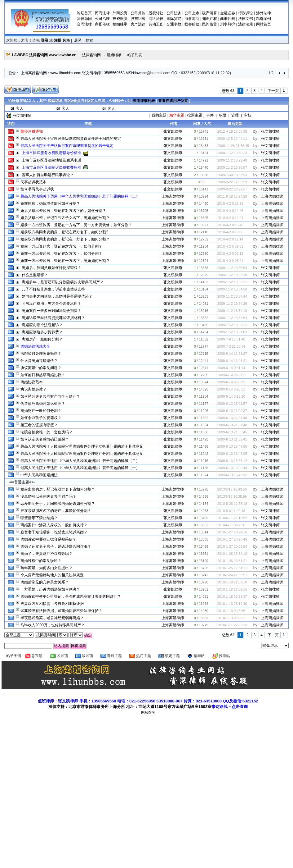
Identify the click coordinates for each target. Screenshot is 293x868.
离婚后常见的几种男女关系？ (45, 582)
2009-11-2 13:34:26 (232, 304)
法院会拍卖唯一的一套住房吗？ (47, 432)
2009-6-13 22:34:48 (232, 418)
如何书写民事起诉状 (37, 189)
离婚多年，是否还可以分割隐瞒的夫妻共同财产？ (63, 282)
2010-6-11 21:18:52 (232, 518)
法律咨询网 (91, 55)
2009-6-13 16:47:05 (232, 454)
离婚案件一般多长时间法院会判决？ (51, 311)
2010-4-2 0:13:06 (230, 232)
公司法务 (174, 13)
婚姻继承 (120, 24)
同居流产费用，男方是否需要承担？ (51, 304)
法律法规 (246, 24)
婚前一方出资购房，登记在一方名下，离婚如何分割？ (65, 261)
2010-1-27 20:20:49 (232, 539)
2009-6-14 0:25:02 (231, 375)
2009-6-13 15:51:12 (232, 461)
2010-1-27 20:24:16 (232, 532)
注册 (58, 40)
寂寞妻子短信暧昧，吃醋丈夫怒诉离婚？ (54, 532)
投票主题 (195, 115)
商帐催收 (102, 24)
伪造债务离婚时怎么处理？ (43, 404)
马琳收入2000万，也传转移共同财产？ (53, 625)
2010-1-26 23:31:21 (232, 561)
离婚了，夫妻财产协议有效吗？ (47, 554)
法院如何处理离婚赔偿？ (41, 354)
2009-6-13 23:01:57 (232, 404)
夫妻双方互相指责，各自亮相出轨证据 (52, 604)
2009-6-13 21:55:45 (232, 432)
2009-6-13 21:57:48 (232, 425)
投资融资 (120, 19)
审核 (248, 115)
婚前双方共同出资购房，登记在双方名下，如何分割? (64, 232)
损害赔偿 (192, 24)
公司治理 (102, 19)
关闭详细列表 (140, 101)
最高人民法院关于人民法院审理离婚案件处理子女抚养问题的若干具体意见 (82, 446)
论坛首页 (84, 13)
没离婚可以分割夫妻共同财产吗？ (48, 496)
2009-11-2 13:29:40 (232, 160)
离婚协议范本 (32, 382)
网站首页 (264, 24)
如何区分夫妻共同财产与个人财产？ (50, 396)
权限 (223, 115)
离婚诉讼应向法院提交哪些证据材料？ (53, 318)
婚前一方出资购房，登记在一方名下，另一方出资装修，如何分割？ (76, 225)
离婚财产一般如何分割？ (41, 411)
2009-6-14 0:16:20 (231, 396)
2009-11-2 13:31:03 (232, 332)
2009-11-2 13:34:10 (232, 311)
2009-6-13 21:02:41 (232, 439)
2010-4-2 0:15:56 (230, 203)
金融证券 (228, 13)
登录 (45, 40)
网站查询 (148, 712)
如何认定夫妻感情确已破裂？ (45, 439)
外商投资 (120, 13)
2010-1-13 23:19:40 (232, 604)
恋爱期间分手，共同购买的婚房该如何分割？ (58, 504)
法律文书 (246, 19)
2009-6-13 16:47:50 (232, 446)
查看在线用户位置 (169, 101)
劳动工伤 (156, 24)
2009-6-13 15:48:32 (232, 475)
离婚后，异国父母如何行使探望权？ (51, 268)
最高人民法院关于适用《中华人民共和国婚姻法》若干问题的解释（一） (80, 468)
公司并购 (138, 13)
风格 (66, 40)
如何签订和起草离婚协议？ (43, 375)
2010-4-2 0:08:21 (230, 261)
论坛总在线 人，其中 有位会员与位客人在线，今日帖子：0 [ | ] (97, 101)
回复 (197, 124)
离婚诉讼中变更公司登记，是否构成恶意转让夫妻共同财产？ (71, 596)
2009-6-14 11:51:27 (232, 354)
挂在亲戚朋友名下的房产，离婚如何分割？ (56, 511)
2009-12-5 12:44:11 (232, 139)
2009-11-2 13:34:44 (232, 296)
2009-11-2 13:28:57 (232, 167)
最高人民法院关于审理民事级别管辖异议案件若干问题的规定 (71, 139)
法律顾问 (84, 19)
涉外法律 (264, 13)
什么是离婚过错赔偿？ (39, 361)
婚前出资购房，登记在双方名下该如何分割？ (58, 489)
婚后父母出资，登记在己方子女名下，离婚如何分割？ (65, 218)
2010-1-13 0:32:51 (231, 618)
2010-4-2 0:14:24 (230, 218)
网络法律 (156, 19)
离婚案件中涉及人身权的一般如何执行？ (54, 525)
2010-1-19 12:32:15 (232, 589)
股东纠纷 (138, 19)
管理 (235, 115)
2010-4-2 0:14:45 (230, 211)
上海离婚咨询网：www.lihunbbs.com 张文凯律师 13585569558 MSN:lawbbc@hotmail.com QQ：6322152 (108, 73)
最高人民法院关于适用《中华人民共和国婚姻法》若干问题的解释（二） (80, 461)
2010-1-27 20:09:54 (232, 546)
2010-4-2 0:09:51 (230, 246)
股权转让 (156, 13)
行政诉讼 (246, 13)
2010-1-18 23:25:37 (232, 596)
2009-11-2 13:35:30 (232, 275)
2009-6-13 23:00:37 (232, 411)
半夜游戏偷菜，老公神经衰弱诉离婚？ (52, 618)
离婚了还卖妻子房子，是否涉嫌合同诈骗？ (56, 546)
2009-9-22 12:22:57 (232, 189)
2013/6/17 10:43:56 (232, 489)
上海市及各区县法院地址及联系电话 (51, 160)
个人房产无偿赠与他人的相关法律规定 (52, 575)
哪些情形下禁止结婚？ (39, 518)
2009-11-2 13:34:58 (232, 289)
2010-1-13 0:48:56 (231, 611)
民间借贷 (210, 24)
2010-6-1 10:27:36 (231, 525)
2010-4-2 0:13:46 (230, 225)
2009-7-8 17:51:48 (231, 339)
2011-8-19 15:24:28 (232, 196)
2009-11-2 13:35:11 (232, 282)
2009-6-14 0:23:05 (231, 382)
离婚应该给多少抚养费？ (42, 332)
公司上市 (192, 13)
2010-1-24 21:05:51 (232, 575)
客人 (20, 108)
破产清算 (210, 13)
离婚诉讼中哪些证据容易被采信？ (48, 539)
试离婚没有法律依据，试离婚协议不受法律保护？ (61, 611)
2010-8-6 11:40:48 (231, 511)
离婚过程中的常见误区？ (41, 561)
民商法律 (102, 13)
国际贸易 (174, 19)
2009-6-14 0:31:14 (231, 368)
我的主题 (159, 115)
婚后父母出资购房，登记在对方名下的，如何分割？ (63, 211)
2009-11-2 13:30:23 (232, 153)
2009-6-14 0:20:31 (231, 389)
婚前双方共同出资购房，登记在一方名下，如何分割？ (65, 239)
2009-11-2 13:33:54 (232, 318)
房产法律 (138, 24)
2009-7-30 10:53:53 (232, 175)
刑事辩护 (228, 24)
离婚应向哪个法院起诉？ (42, 325)
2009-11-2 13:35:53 (232, 268)
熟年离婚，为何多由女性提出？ (47, 568)
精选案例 (264, 19)
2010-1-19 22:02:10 (232, 582)
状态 (11, 124)
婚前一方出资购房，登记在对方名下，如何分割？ (61, 246)
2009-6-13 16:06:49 (232, 468)
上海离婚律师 (173, 196)
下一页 (273, 91)
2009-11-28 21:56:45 (233, 146)
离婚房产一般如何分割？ (42, 339)
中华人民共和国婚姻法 (39, 475)
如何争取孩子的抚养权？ (41, 418)
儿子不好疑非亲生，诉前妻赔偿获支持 (53, 289)
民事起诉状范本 (33, 182)
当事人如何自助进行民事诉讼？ (48, 175)
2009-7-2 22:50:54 (231, 346)
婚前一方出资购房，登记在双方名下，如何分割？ (61, 254)
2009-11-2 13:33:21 (232, 325)
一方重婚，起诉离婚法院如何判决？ (50, 589)
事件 (210, 115)
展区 (78, 40)
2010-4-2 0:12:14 (230, 239)
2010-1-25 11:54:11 (232, 568)
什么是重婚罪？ (35, 275)
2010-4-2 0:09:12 (230, 254)
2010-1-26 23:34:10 (232, 554)
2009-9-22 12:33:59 (232, 182)
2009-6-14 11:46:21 (232, 361)
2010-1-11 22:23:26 (232, 625)
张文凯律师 (22, 116)
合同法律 (84, 24)
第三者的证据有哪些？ (39, 425)
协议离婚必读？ (33, 389)
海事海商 (192, 19)
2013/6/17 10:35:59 (232, 496)
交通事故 (174, 24)
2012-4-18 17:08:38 (232, 131)
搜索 (89, 40)
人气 (207, 124)
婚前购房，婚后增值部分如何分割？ (50, 203)
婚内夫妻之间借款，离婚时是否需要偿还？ (57, 296)
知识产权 (210, 19)
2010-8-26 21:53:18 (232, 504)
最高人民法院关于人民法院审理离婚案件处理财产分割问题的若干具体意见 (82, 454)
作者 (174, 124)
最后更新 (235, 124)
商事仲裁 (228, 19)
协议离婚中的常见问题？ (41, 368)
